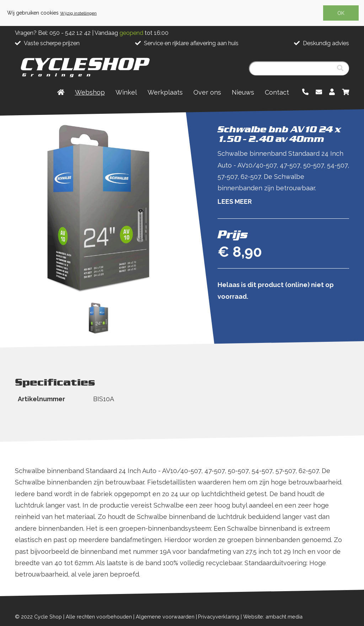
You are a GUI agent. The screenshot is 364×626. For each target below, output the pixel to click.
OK (341, 13)
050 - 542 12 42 (70, 33)
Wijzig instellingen (78, 13)
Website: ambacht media (273, 617)
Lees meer (235, 201)
